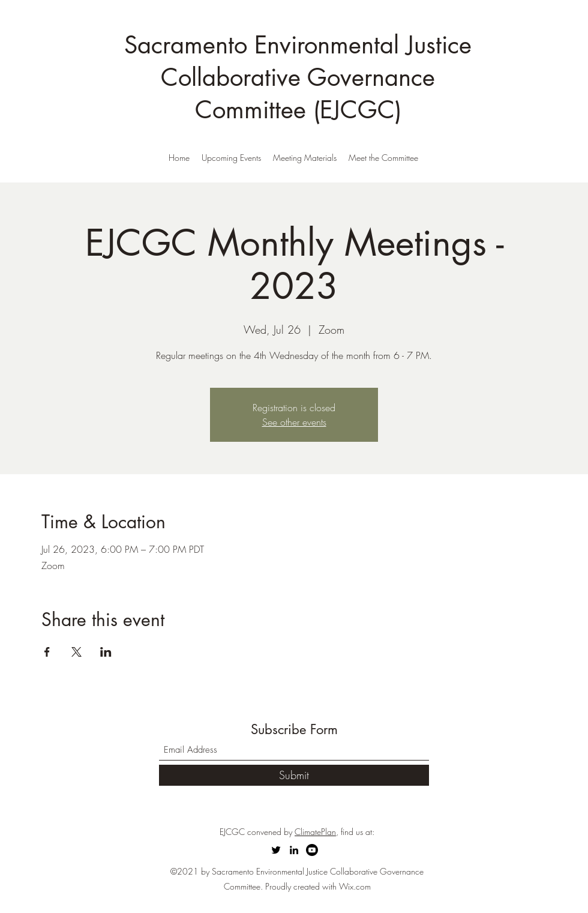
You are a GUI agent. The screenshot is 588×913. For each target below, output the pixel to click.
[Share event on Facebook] (47, 652)
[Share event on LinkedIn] (106, 652)
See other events (294, 422)
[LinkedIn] (294, 850)
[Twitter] (276, 850)
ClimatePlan (315, 832)
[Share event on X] (76, 652)
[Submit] (294, 775)
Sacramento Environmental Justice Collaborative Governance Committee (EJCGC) (298, 77)
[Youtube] (312, 850)
